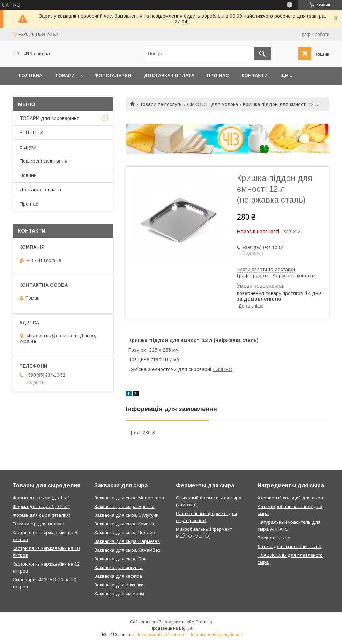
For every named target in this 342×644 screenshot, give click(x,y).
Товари (65, 75)
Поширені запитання (43, 161)
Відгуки (28, 147)
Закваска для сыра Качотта (125, 524)
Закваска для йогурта (118, 567)
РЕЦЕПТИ (31, 132)
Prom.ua (204, 622)
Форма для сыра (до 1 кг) (41, 498)
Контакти (255, 75)
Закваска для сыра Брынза (124, 506)
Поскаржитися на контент (161, 635)
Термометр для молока (38, 524)
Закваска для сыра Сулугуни (126, 515)
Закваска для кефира (118, 576)
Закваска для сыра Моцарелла (129, 498)
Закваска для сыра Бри (120, 559)
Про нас (218, 75)
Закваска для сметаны (119, 594)
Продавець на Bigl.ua (171, 628)
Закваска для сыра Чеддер (125, 533)
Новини (28, 175)
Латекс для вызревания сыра (289, 547)
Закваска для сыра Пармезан (127, 541)
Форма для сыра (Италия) (42, 515)
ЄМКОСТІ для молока (213, 104)
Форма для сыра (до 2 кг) (41, 506)
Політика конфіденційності (215, 635)
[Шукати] (262, 54)
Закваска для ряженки (119, 585)
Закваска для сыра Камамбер (127, 550)
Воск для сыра (274, 538)
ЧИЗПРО (222, 369)
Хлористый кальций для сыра (290, 498)
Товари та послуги (161, 104)
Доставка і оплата (169, 75)
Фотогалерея (113, 75)
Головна (31, 75)
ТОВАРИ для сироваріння (50, 118)
